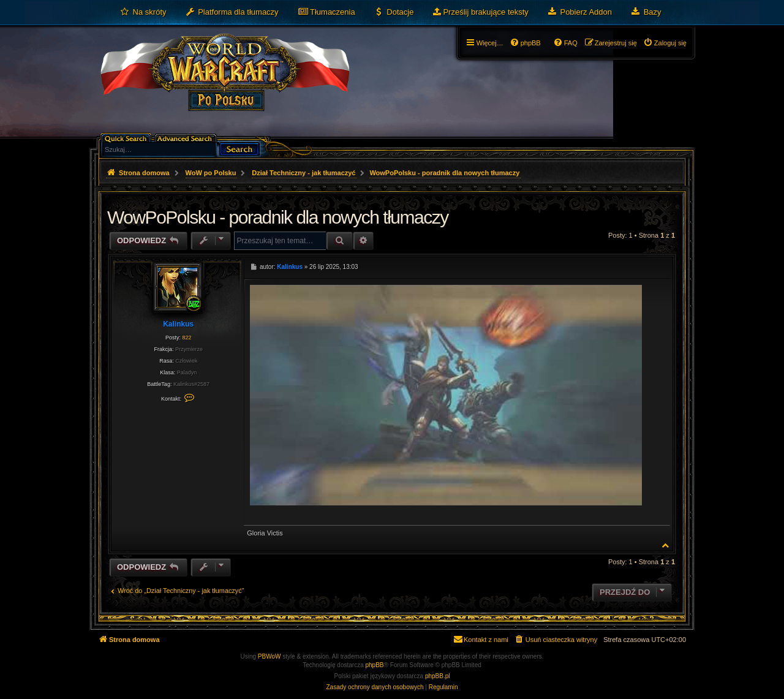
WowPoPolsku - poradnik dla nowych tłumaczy (444, 173)
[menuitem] (143, 12)
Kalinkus (178, 324)
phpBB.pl (438, 676)
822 (187, 338)
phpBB (375, 665)
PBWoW (269, 656)
